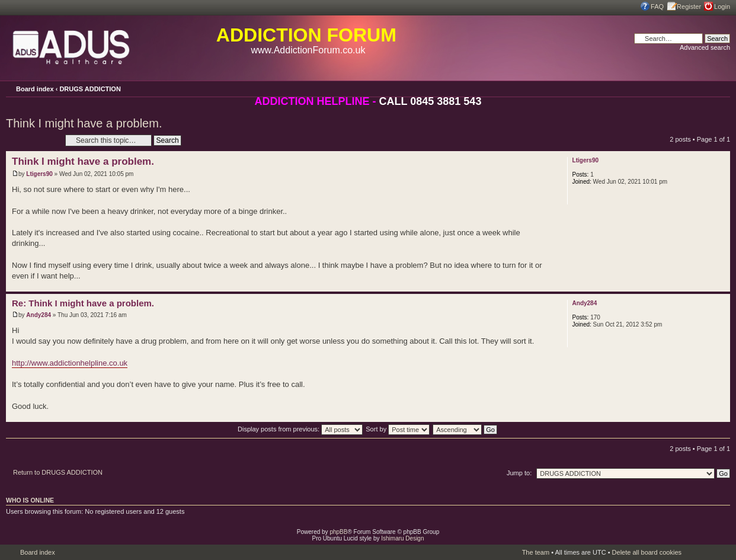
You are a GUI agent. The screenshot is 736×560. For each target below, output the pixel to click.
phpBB (338, 532)
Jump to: (519, 473)
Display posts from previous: (300, 429)
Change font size (721, 88)
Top (721, 285)
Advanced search (705, 47)
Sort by (398, 429)
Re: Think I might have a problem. (83, 303)
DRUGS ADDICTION (90, 89)
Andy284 (39, 315)
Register (689, 7)
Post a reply (33, 140)
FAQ (657, 7)
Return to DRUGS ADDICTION (58, 472)
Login (722, 7)
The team (536, 552)
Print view (705, 87)
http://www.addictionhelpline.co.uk (70, 363)
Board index (35, 89)
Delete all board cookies (647, 552)
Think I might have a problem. (84, 123)
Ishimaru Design (402, 538)
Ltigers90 (39, 174)
